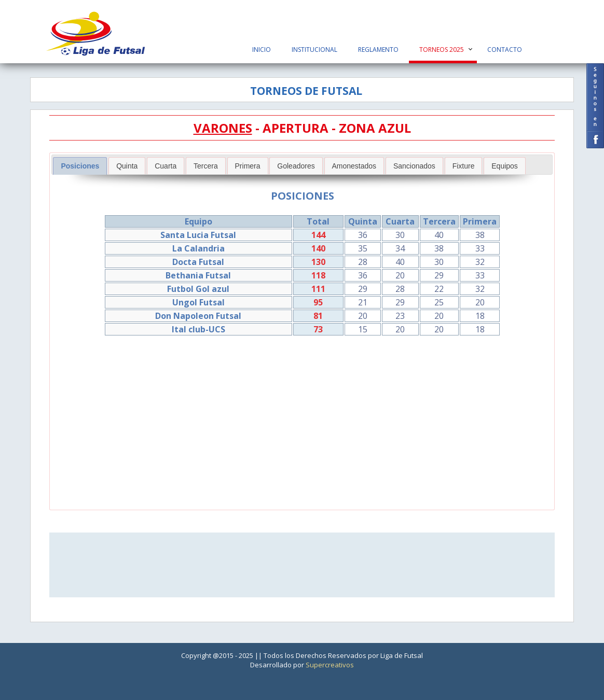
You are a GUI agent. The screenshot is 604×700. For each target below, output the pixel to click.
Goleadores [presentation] (296, 166)
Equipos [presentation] (505, 166)
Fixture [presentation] (464, 166)
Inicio (262, 50)
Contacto (505, 50)
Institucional (314, 50)
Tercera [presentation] (206, 166)
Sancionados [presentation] (414, 166)
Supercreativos (330, 665)
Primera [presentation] (248, 166)
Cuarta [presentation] (166, 166)
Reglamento (378, 50)
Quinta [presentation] (127, 166)
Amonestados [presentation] (354, 166)
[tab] (80, 166)
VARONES (223, 128)
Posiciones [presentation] (80, 166)
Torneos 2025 (442, 50)
